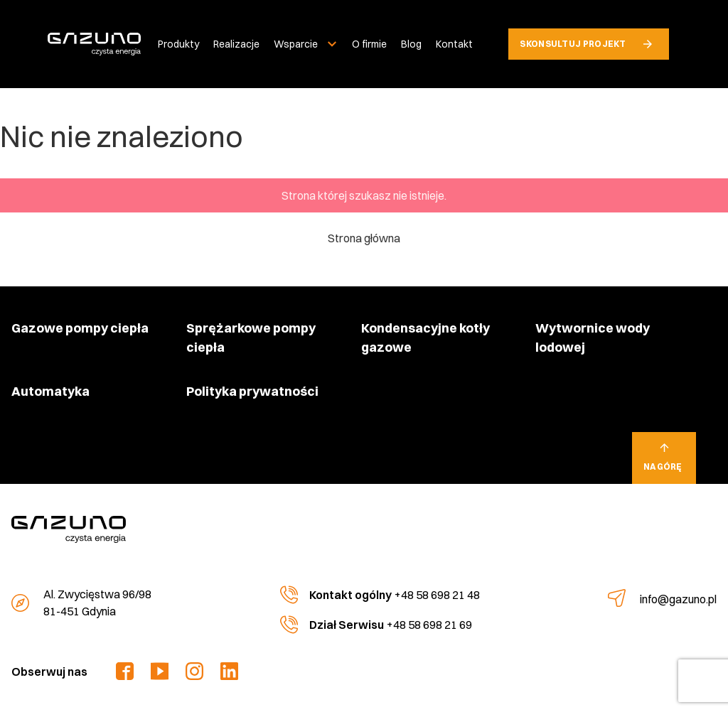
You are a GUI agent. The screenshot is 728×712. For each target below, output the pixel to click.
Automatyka (50, 391)
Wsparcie (296, 44)
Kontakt (454, 44)
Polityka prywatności (252, 391)
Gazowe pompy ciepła (80, 328)
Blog (411, 44)
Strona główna (364, 238)
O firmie (369, 44)
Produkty (178, 44)
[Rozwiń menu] (332, 44)
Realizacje (236, 44)
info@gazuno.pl (678, 599)
